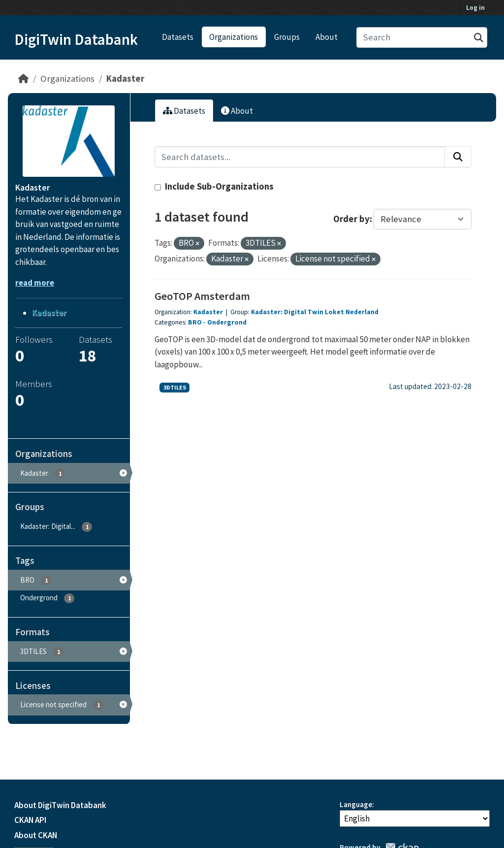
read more (35, 283)
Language (356, 804)
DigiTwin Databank (76, 39)
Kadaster (125, 79)
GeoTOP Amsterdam (202, 296)
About (327, 37)
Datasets (178, 37)
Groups (287, 37)
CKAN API (30, 820)
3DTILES (175, 387)
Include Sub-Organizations (214, 186)
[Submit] (479, 38)
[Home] (23, 79)
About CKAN (36, 835)
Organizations (234, 37)
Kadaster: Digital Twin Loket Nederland (315, 312)
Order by (351, 219)
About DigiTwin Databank (60, 805)
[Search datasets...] (422, 38)
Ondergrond (227, 322)
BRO (195, 322)
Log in (475, 8)
